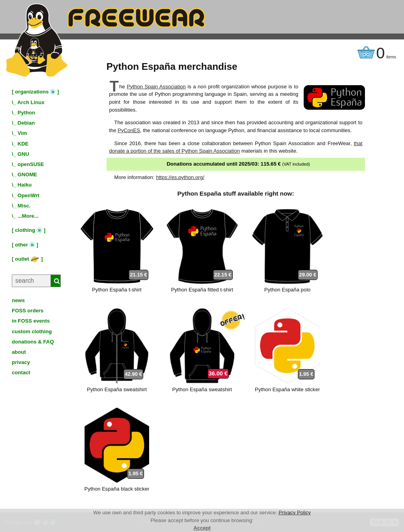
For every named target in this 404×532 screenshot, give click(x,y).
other (22, 245)
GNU (23, 154)
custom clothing (32, 331)
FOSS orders (28, 311)
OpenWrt (29, 195)
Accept (202, 528)
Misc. (24, 206)
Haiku (25, 185)
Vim (22, 133)
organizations (32, 92)
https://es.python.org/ (180, 177)
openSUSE (31, 164)
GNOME (28, 175)
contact (21, 372)
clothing (25, 230)
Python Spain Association (156, 87)
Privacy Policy (295, 512)
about (19, 352)
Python (26, 113)
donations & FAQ (33, 342)
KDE (23, 144)
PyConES (129, 130)
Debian (26, 123)
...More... (28, 216)
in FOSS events (31, 321)
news (18, 300)
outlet (27, 259)
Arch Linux (31, 102)
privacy (21, 362)
